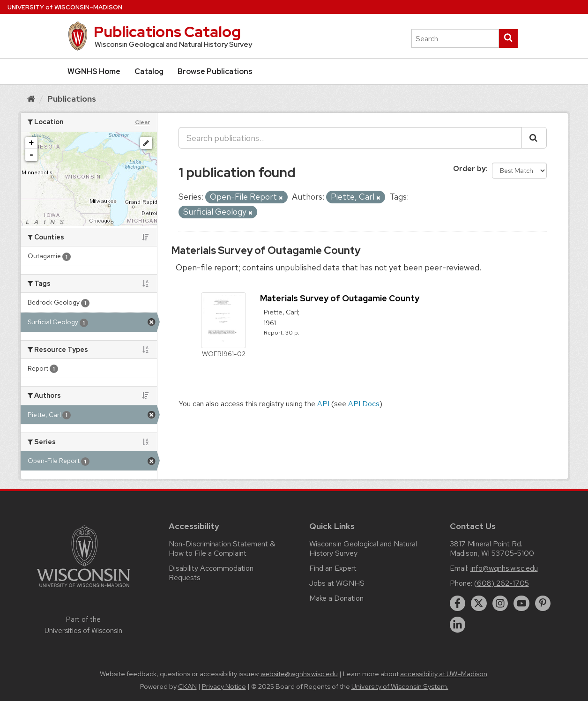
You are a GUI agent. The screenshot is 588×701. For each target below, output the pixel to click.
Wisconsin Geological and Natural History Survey (363, 548)
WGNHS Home (94, 71)
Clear (142, 122)
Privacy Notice (224, 686)
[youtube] (521, 604)
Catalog (149, 71)
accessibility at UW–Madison (444, 674)
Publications (72, 99)
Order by (469, 168)
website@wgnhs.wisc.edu (299, 674)
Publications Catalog (167, 32)
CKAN (187, 686)
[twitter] (479, 604)
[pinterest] (543, 604)
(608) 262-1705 (502, 583)
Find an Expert (333, 568)
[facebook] (458, 604)
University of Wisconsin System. (400, 686)
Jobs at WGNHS (337, 583)
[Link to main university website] (83, 589)
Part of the (83, 625)
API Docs (364, 404)
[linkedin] (458, 625)
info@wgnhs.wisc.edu (504, 568)
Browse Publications (215, 71)
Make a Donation (336, 598)
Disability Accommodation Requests (211, 573)
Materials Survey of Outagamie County (266, 250)
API (323, 404)
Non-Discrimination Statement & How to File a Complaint (222, 548)
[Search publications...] (350, 138)
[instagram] (500, 604)
